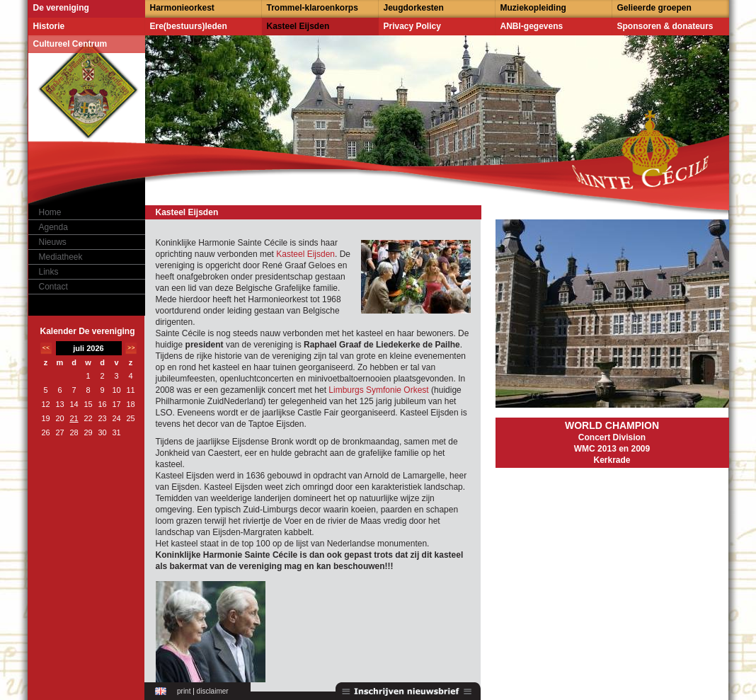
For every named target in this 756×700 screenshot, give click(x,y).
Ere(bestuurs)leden (189, 26)
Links (49, 272)
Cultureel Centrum (70, 44)
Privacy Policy (412, 26)
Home (50, 212)
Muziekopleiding (533, 8)
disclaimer (213, 691)
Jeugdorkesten (414, 8)
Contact (53, 287)
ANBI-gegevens (532, 26)
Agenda (53, 227)
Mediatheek (61, 257)
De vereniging (61, 8)
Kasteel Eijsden (298, 26)
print (184, 691)
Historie (49, 26)
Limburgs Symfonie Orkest (378, 390)
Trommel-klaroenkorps (313, 8)
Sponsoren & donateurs (665, 26)
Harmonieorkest (182, 8)
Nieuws (53, 242)
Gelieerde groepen (654, 8)
